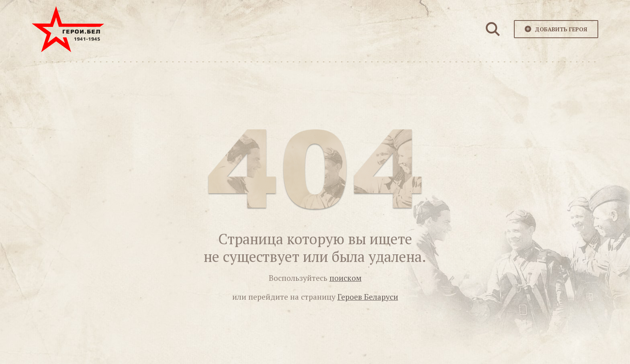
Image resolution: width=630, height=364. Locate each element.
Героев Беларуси (368, 297)
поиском (346, 278)
